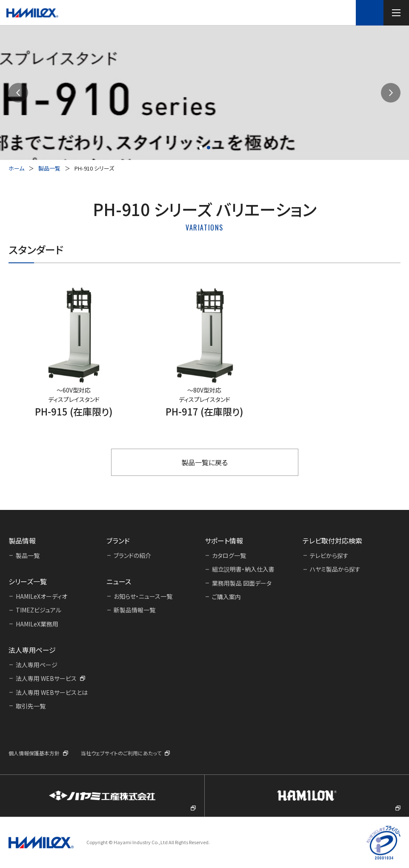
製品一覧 (49, 168)
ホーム (16, 168)
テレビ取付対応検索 (370, 13)
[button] (18, 93)
